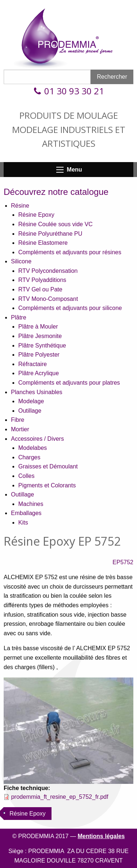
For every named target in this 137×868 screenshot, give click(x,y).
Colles (26, 476)
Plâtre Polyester (39, 355)
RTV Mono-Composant (48, 299)
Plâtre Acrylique (39, 373)
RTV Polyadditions (42, 280)
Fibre (18, 420)
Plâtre (19, 317)
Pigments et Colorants (47, 485)
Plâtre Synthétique (42, 345)
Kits (23, 523)
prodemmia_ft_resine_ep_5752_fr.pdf (60, 797)
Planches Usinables (37, 392)
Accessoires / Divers (37, 439)
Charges (29, 457)
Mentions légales (101, 836)
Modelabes (33, 448)
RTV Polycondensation (48, 271)
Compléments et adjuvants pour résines (70, 252)
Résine (20, 206)
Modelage (31, 401)
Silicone (21, 261)
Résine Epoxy (36, 215)
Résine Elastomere (43, 243)
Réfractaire (33, 364)
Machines (31, 504)
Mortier (20, 429)
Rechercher (112, 77)
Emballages (26, 513)
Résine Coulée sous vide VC (56, 224)
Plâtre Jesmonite (40, 336)
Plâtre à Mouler (38, 327)
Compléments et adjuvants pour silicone (70, 308)
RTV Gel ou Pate (40, 289)
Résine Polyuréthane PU (50, 234)
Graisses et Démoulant (48, 466)
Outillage (30, 411)
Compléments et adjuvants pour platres (69, 383)
